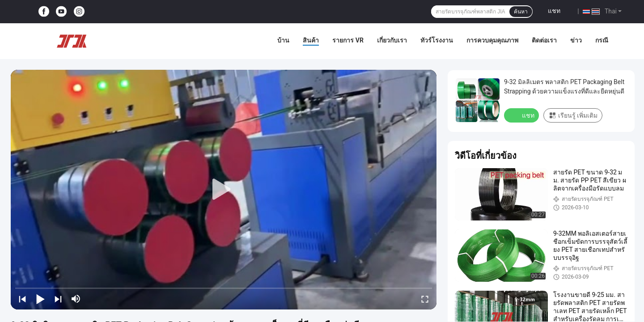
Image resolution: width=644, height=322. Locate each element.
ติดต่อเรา (544, 40)
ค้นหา (521, 12)
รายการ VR (348, 40)
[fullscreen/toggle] (425, 299)
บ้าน (283, 40)
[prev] (22, 299)
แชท (554, 11)
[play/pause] (40, 299)
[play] (224, 190)
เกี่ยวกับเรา (392, 40)
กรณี (602, 40)
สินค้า (311, 40)
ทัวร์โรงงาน (437, 40)
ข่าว (576, 40)
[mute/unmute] (76, 299)
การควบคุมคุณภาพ (492, 40)
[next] (58, 299)
